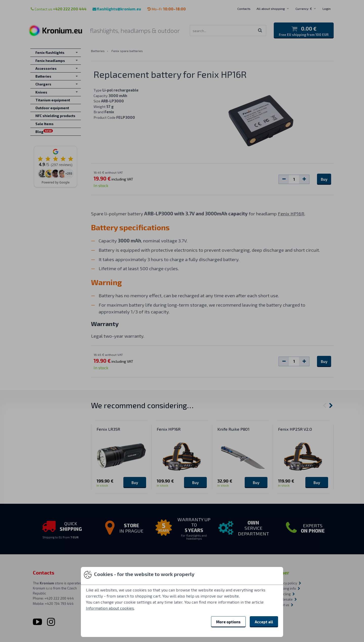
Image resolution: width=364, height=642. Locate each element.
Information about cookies (110, 608)
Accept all (264, 622)
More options (228, 622)
